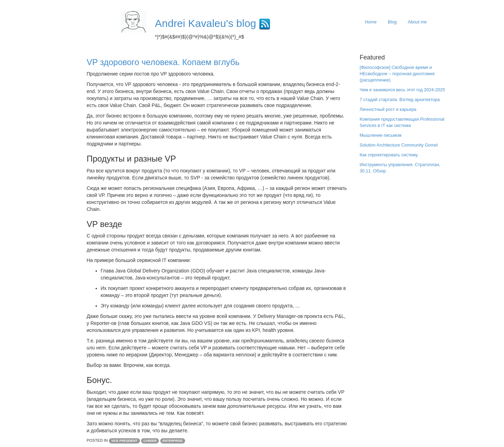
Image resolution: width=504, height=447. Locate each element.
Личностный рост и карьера (388, 109)
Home (371, 22)
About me (417, 22)
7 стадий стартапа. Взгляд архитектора (400, 100)
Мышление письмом (381, 135)
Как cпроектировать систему (389, 155)
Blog (392, 22)
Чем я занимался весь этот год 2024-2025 (402, 90)
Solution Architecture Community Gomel (399, 145)
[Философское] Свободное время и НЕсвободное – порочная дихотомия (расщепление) (397, 74)
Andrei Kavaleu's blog (206, 23)
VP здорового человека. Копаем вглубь (163, 62)
